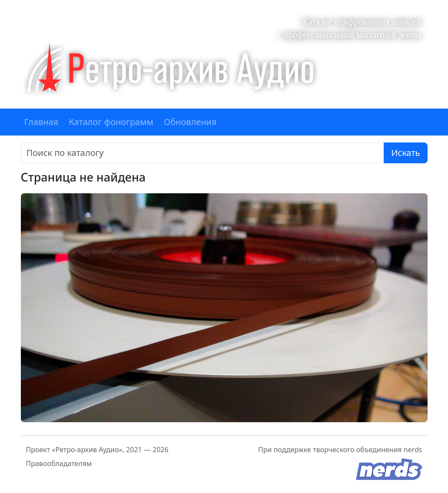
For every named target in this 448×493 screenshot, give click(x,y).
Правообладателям (59, 463)
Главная (41, 122)
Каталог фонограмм (111, 122)
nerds (413, 450)
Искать (405, 153)
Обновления (190, 122)
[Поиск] (203, 153)
